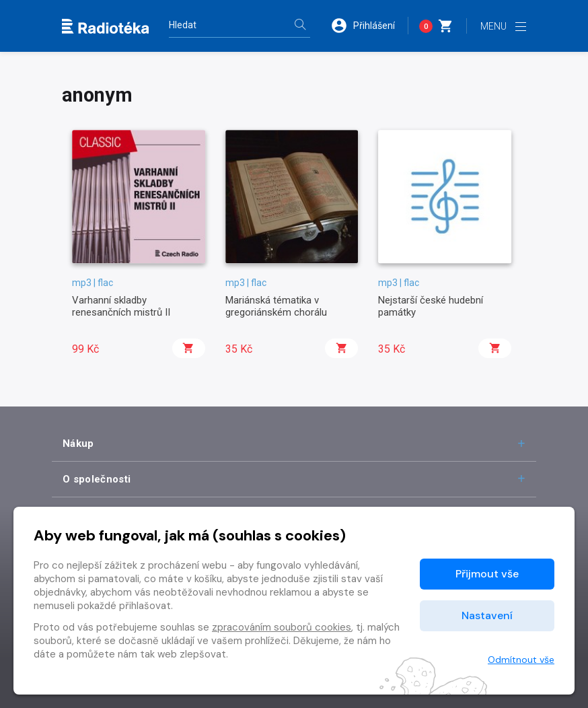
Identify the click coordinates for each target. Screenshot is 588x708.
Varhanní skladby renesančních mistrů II (121, 306)
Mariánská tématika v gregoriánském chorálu (276, 306)
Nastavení (487, 615)
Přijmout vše (487, 574)
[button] (369, 26)
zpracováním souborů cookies (282, 627)
